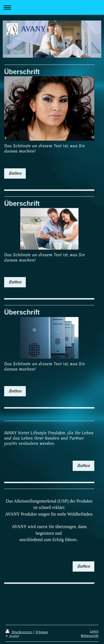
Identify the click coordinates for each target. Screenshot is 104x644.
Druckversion (19, 629)
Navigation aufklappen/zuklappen (52, 7)
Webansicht (90, 632)
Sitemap (42, 629)
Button (15, 173)
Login (94, 628)
